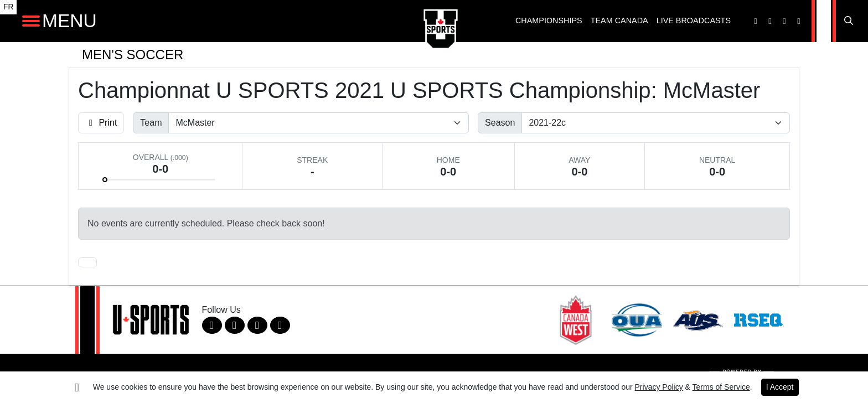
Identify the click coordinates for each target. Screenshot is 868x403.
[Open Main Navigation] (31, 21)
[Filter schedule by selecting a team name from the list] (319, 123)
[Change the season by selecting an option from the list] (656, 123)
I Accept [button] (780, 387)
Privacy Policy (659, 387)
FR (8, 7)
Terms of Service (721, 387)
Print (101, 123)
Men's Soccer (133, 55)
